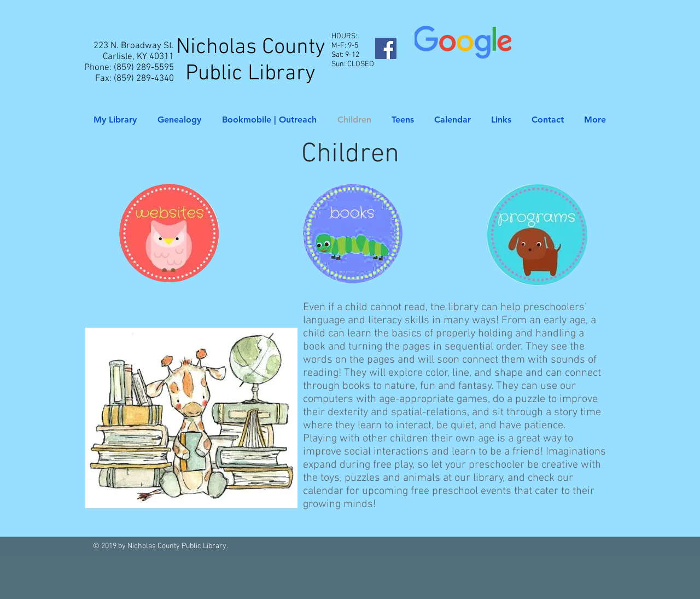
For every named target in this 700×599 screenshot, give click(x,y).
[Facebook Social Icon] (386, 48)
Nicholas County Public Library (251, 61)
